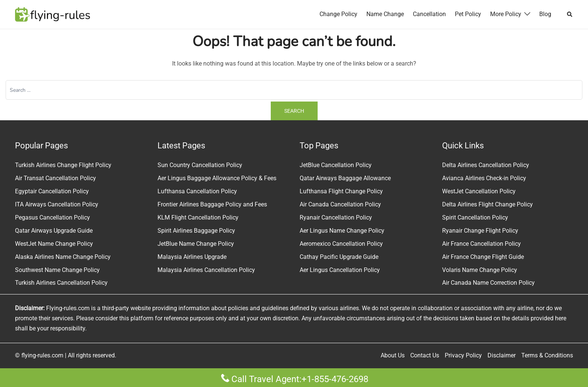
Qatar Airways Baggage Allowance (345, 178)
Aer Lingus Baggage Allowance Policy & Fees (217, 178)
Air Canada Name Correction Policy (488, 283)
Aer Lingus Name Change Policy (342, 231)
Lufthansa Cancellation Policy (197, 191)
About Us (393, 355)
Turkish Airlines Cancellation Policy (61, 283)
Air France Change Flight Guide (483, 256)
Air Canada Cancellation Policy (340, 204)
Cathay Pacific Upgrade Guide (339, 256)
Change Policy (338, 14)
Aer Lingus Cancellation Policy (340, 270)
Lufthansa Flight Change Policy (341, 191)
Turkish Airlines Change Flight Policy (63, 165)
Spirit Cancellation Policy (475, 217)
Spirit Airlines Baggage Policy (196, 231)
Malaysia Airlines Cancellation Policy (206, 270)
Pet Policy (468, 14)
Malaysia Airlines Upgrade (192, 256)
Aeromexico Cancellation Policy (341, 244)
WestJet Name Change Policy (54, 244)
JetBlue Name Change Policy (196, 244)
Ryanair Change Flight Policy (480, 231)
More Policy (506, 14)
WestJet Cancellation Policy (479, 191)
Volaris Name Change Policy (480, 270)
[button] (570, 14)
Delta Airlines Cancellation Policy (486, 165)
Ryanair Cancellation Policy (336, 217)
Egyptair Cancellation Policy (52, 191)
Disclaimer (502, 355)
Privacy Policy (463, 355)
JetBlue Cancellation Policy (336, 165)
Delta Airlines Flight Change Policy (487, 204)
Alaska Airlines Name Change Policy (63, 256)
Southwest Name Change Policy (57, 270)
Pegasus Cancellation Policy (52, 217)
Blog (545, 14)
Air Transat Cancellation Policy (55, 178)
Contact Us (425, 355)
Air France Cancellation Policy (481, 244)
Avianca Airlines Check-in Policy (484, 178)
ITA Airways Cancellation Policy (57, 204)
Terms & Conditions (547, 355)
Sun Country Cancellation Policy (200, 165)
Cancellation (429, 14)
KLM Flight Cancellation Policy (198, 217)
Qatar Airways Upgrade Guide (54, 231)
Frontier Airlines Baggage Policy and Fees (212, 204)
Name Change (385, 14)
